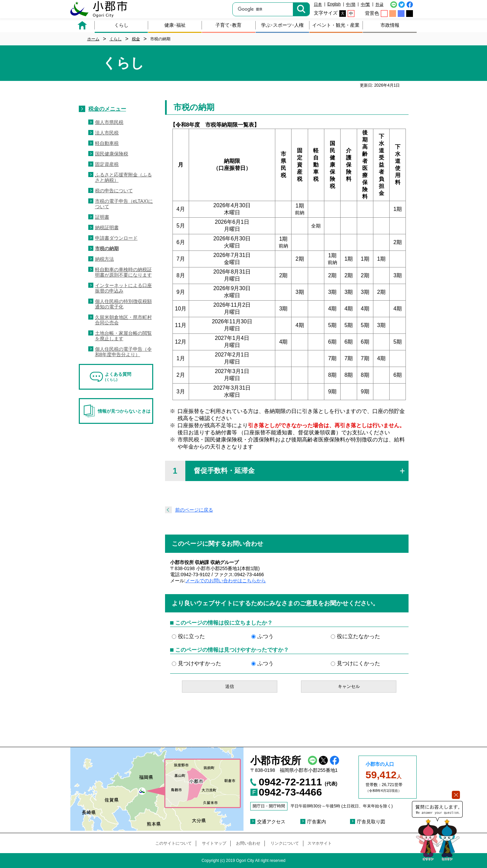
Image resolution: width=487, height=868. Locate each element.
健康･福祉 (175, 25)
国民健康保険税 (112, 154)
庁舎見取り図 (371, 822)
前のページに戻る (194, 510)
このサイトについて (173, 843)
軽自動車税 (107, 143)
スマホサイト (320, 843)
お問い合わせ (248, 843)
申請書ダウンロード (116, 238)
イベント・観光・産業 (336, 25)
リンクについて (285, 843)
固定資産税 (107, 164)
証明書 (102, 217)
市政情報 (390, 25)
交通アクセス (271, 822)
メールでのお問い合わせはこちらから (226, 581)
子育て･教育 (228, 25)
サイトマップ (214, 843)
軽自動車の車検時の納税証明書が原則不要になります (123, 272)
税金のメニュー (107, 109)
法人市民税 (107, 133)
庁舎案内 (317, 822)
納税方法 (105, 259)
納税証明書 (107, 227)
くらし (121, 25)
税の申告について (114, 191)
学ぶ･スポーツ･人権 (282, 25)
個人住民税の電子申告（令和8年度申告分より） (123, 352)
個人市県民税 (109, 122)
